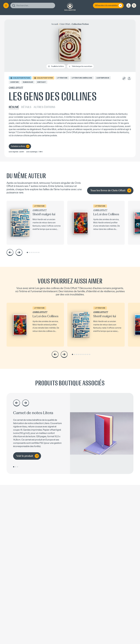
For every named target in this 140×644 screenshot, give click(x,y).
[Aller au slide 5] (35, 252)
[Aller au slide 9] (88, 354)
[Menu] (6, 5)
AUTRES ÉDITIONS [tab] (44, 107)
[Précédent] (10, 252)
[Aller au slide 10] (90, 354)
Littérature (62, 78)
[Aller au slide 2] (29, 252)
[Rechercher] (33, 5)
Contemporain (103, 78)
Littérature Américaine (82, 78)
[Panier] (134, 5)
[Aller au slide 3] (31, 252)
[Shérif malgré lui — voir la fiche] (35, 223)
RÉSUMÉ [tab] (14, 107)
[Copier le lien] (124, 78)
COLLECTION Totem (43, 78)
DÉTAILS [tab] (26, 107)
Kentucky (41, 82)
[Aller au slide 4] (33, 252)
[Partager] (129, 78)
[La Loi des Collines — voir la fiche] (96, 223)
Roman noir (28, 82)
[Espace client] (129, 5)
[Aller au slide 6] (37, 252)
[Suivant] (19, 252)
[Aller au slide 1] (27, 252)
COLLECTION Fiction (20, 78)
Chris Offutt (16, 88)
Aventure (14, 82)
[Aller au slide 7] (39, 252)
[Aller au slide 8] (86, 354)
